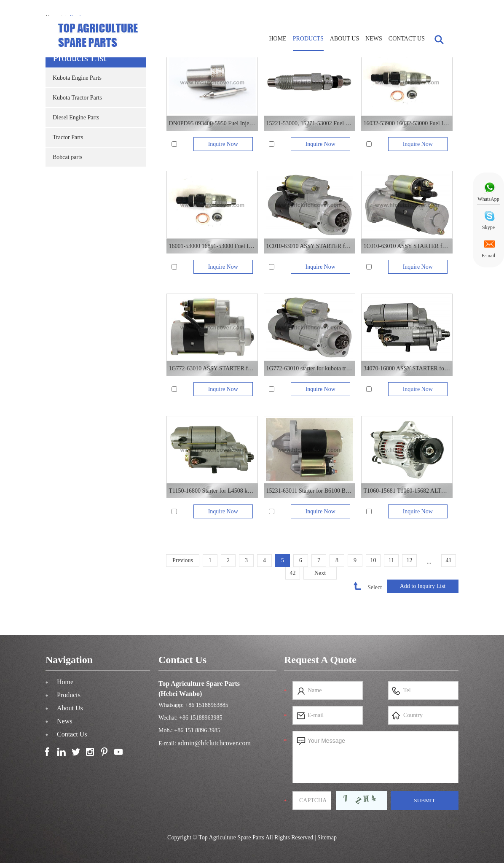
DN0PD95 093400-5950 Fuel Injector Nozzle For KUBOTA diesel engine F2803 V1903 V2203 (212, 123)
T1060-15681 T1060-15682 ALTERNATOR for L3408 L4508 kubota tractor (407, 491)
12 (410, 560)
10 (373, 560)
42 (293, 573)
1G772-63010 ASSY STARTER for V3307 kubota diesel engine (212, 368)
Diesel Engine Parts (76, 117)
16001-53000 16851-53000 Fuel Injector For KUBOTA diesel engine (212, 246)
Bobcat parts (67, 157)
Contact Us (407, 39)
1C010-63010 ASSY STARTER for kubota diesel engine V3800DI (309, 246)
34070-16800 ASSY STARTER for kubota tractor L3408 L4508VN (407, 368)
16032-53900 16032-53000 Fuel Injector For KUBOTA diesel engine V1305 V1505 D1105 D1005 (407, 123)
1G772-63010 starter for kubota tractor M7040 (309, 368)
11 (391, 560)
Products (308, 39)
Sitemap (327, 837)
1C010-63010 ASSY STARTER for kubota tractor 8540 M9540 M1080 (407, 246)
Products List (79, 58)
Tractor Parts (68, 137)
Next (320, 573)
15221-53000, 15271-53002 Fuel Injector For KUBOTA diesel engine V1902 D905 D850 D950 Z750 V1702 (309, 123)
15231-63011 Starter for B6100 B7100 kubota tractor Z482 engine (309, 491)
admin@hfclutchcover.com (214, 743)
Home (277, 39)
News (374, 39)
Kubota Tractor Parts (77, 98)
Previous (183, 560)
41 (449, 560)
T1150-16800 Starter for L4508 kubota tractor (212, 491)
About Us (344, 39)
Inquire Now (223, 144)
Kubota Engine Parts (77, 78)
